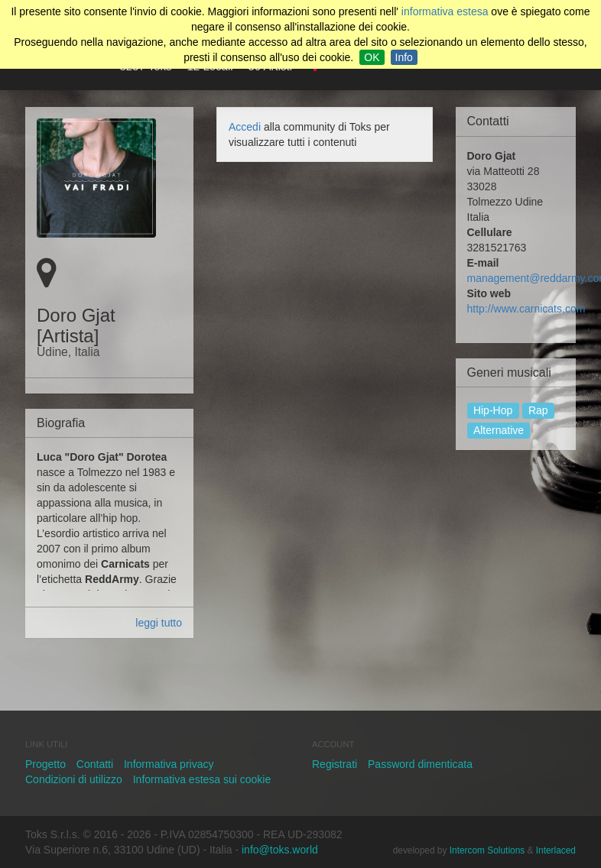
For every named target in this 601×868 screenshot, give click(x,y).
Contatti (95, 764)
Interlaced (556, 850)
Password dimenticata (420, 764)
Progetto (45, 764)
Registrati (335, 764)
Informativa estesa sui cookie (202, 779)
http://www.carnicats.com (526, 309)
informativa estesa (445, 11)
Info (404, 57)
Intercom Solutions (487, 850)
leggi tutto (159, 623)
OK (372, 57)
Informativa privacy (169, 764)
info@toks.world (280, 850)
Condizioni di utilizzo (74, 779)
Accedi (245, 127)
